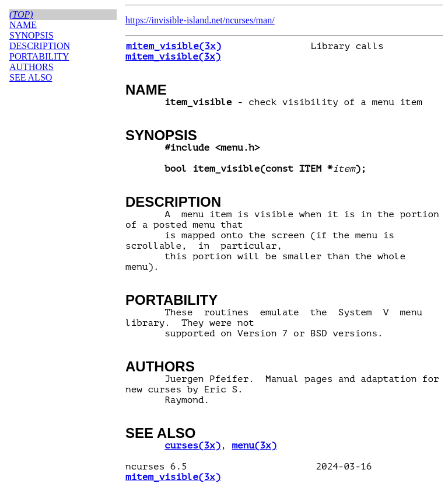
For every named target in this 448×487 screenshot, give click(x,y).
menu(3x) (254, 446)
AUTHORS (160, 366)
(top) (21, 14)
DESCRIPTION (173, 202)
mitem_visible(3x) (174, 46)
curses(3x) (192, 446)
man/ (265, 20)
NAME (146, 90)
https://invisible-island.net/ (175, 20)
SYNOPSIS (161, 135)
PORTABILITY (171, 300)
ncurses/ (240, 20)
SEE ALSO (160, 433)
